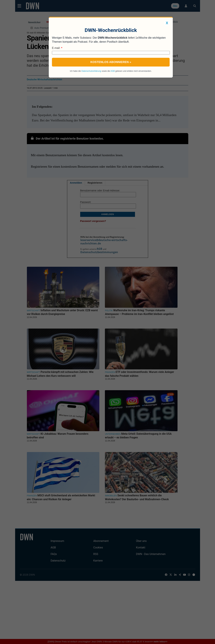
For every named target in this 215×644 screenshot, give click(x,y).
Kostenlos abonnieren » (111, 62)
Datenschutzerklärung (91, 71)
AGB (113, 71)
